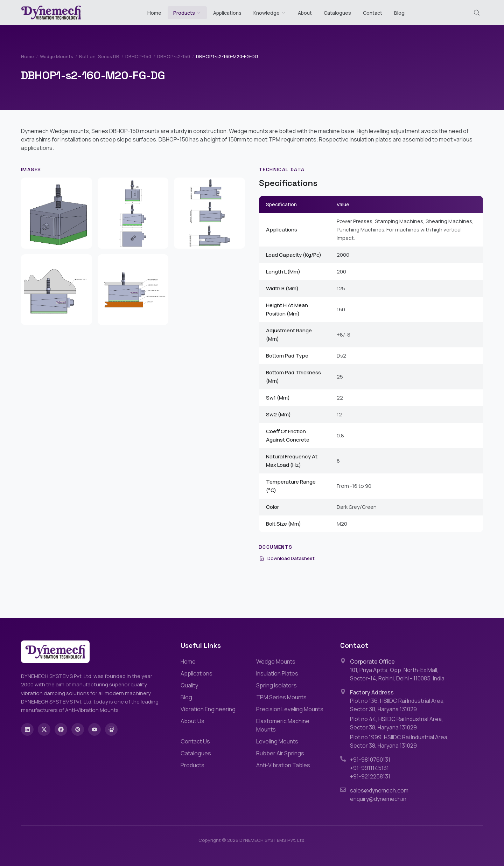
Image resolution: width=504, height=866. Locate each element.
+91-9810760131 (370, 760)
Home (154, 13)
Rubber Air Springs (280, 753)
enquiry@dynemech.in (378, 799)
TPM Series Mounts (281, 697)
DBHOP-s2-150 (174, 56)
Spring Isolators (276, 685)
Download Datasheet (287, 558)
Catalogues (337, 13)
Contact (373, 13)
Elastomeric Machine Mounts (283, 725)
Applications (227, 13)
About (305, 13)
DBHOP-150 (138, 56)
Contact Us (195, 741)
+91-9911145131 (369, 768)
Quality (189, 685)
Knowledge (270, 13)
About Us (192, 721)
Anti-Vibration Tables (283, 765)
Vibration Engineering (208, 709)
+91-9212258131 (370, 776)
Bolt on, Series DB (99, 56)
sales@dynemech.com (379, 790)
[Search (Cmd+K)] (477, 13)
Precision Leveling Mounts (290, 709)
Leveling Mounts (277, 741)
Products (184, 13)
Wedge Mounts (57, 56)
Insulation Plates (277, 673)
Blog (399, 13)
